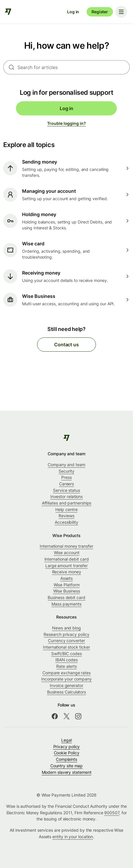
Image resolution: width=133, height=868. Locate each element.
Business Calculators (66, 692)
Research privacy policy (66, 634)
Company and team (66, 465)
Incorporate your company (66, 679)
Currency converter (66, 641)
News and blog (66, 628)
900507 (112, 813)
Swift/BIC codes (66, 654)
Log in (73, 12)
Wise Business (67, 591)
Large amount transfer (66, 566)
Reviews (66, 516)
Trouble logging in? (66, 123)
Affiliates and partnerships (67, 503)
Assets (67, 578)
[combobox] (73, 67)
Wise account (67, 553)
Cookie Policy (67, 753)
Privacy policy (67, 747)
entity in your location (73, 837)
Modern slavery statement (67, 772)
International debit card (67, 559)
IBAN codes (66, 660)
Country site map (67, 766)
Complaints (66, 759)
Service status (66, 490)
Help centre (66, 509)
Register (100, 12)
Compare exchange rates (66, 673)
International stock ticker (66, 647)
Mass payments (66, 604)
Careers (66, 484)
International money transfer (66, 546)
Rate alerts (66, 666)
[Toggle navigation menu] (121, 12)
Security (66, 471)
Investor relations (67, 496)
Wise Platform (67, 585)
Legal (66, 740)
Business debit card (66, 597)
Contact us (66, 345)
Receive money (67, 572)
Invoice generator (66, 685)
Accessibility (66, 522)
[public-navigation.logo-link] (66, 438)
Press (66, 477)
